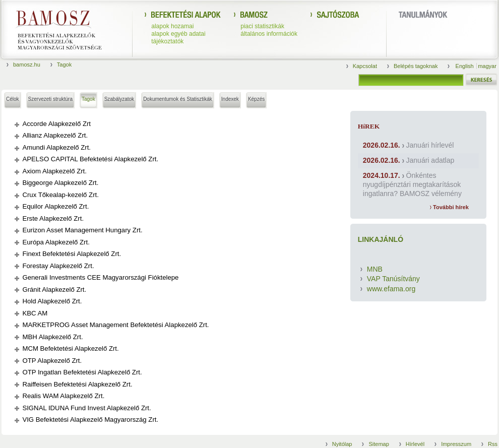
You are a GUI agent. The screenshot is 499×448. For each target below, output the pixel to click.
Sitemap (379, 444)
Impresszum (456, 444)
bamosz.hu (27, 65)
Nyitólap (342, 444)
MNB (375, 269)
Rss (493, 444)
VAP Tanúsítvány (393, 279)
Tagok (64, 65)
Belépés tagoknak (416, 66)
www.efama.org (391, 289)
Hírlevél (415, 444)
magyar (487, 66)
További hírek (449, 207)
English (465, 66)
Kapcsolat (365, 66)
